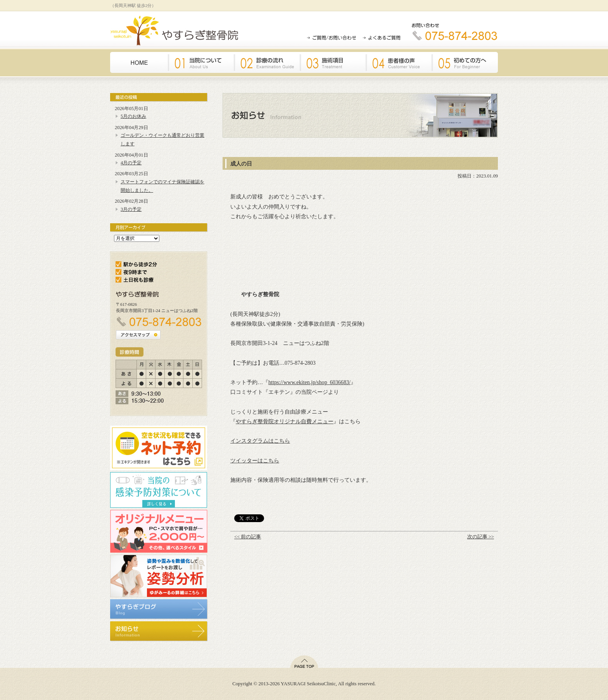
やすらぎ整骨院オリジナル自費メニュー (285, 421)
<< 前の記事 (248, 537)
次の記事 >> (481, 537)
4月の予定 (131, 163)
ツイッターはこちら (255, 460)
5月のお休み (133, 116)
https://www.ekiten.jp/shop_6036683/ (309, 382)
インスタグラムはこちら (260, 441)
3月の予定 (131, 209)
